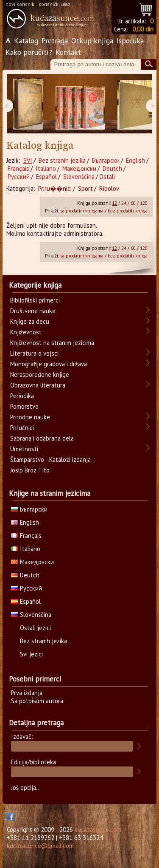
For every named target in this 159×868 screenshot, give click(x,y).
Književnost (26, 332)
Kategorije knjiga (35, 285)
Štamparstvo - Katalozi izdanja (50, 459)
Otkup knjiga (92, 41)
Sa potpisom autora (37, 701)
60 (133, 203)
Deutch (112, 168)
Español (46, 177)
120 (144, 203)
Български (106, 160)
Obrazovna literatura (38, 385)
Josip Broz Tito (30, 470)
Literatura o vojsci (34, 353)
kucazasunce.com (98, 830)
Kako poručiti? (29, 52)
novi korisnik (20, 4)
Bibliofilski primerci (35, 300)
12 (114, 203)
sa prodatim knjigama (82, 211)
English (135, 160)
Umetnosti (24, 449)
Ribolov (109, 188)
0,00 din (143, 29)
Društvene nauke (33, 311)
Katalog (26, 41)
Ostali (107, 177)
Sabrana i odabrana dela (42, 438)
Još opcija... (26, 787)
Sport (85, 188)
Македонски (79, 168)
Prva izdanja (27, 693)
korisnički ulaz (54, 4)
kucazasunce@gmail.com (40, 846)
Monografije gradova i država (49, 364)
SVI (28, 160)
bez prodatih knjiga (128, 211)
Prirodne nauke (30, 417)
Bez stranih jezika (62, 160)
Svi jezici (31, 654)
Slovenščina (79, 177)
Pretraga (55, 41)
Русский (19, 177)
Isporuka (130, 41)
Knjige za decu (30, 321)
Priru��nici (55, 188)
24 (124, 203)
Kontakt (68, 52)
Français (18, 168)
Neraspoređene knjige (40, 375)
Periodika (22, 396)
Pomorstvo (24, 406)
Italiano (46, 168)
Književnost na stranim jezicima (52, 343)
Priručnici (22, 428)
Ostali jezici (35, 628)
